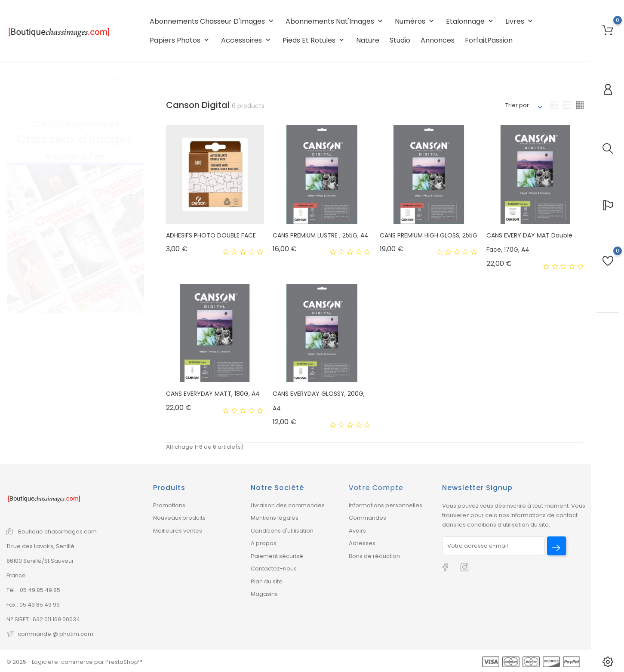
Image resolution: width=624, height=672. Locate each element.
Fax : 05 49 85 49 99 (33, 605)
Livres (520, 21)
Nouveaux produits (179, 518)
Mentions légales (275, 518)
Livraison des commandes (288, 505)
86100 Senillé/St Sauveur (40, 561)
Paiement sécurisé (277, 556)
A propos (264, 543)
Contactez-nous (274, 569)
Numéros (415, 21)
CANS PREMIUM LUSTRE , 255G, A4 (321, 235)
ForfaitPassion (489, 40)
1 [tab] (137, 190)
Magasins (264, 594)
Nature (368, 40)
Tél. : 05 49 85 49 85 (33, 590)
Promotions (169, 505)
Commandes (367, 518)
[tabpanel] (75, 199)
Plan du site (267, 581)
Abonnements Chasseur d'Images (212, 21)
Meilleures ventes (178, 531)
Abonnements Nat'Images (335, 21)
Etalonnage (470, 21)
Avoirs (357, 531)
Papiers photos (180, 40)
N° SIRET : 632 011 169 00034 (43, 619)
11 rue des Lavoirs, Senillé (40, 546)
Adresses (362, 543)
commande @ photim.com (55, 634)
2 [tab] (137, 207)
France (16, 575)
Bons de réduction (374, 556)
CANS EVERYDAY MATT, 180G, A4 (213, 394)
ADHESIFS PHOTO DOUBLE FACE (211, 235)
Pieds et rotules (314, 40)
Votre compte (376, 488)
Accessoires (247, 40)
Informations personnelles (386, 505)
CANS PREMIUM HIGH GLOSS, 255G (429, 235)
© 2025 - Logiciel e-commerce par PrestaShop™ (74, 662)
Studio (400, 40)
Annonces (438, 40)
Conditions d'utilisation (282, 531)
